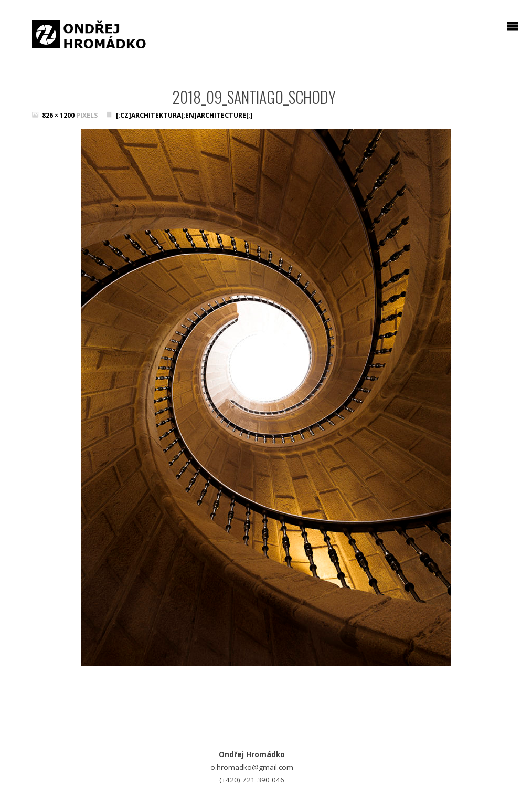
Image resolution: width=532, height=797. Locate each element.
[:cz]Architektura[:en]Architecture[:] (184, 115)
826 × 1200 (59, 115)
